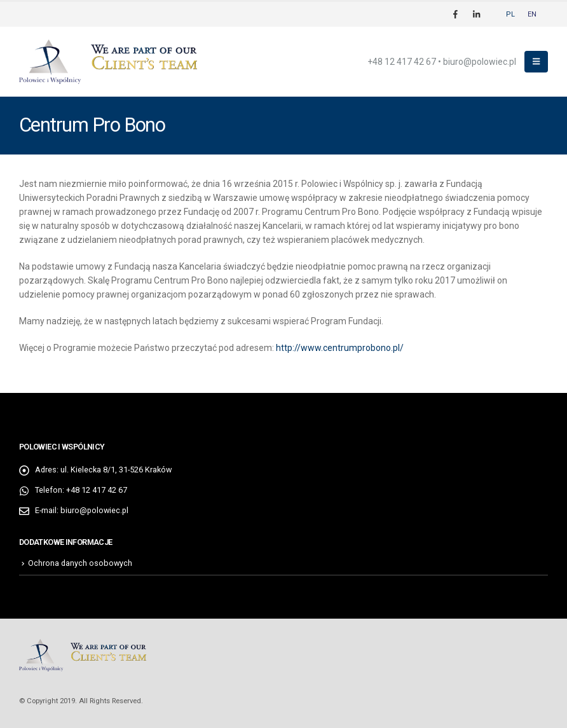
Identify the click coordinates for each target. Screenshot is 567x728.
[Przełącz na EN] (532, 14)
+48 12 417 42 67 (402, 62)
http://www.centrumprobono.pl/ (340, 348)
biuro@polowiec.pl (480, 62)
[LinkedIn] (476, 14)
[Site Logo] (108, 62)
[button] (536, 62)
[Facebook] (455, 14)
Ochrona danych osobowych (80, 563)
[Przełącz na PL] (510, 14)
